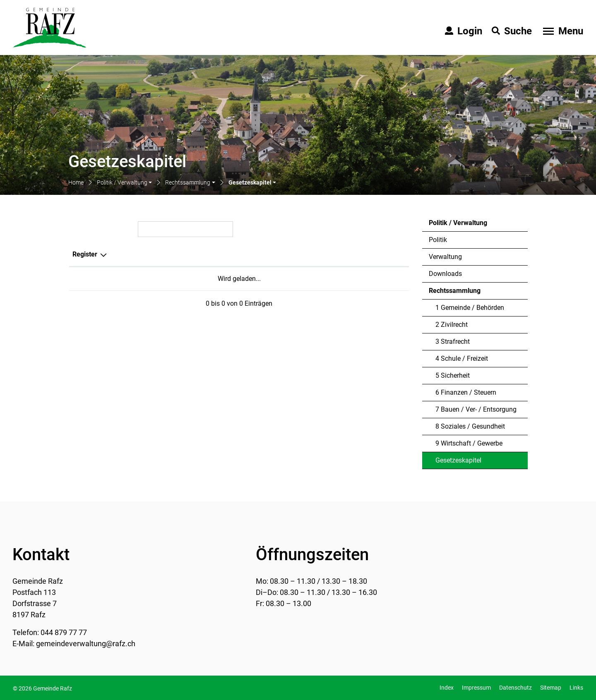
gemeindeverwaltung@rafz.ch (86, 644)
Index (447, 688)
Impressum (476, 688)
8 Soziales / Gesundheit (470, 426)
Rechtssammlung (455, 291)
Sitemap (551, 688)
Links (576, 688)
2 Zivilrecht (452, 325)
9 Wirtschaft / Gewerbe (469, 443)
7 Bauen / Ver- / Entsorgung (476, 409)
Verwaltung (445, 257)
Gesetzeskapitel (458, 463)
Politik (438, 240)
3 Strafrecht (453, 342)
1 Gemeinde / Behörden (470, 308)
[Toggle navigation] (562, 31)
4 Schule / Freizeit (462, 358)
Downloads (445, 274)
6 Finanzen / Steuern (466, 392)
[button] (124, 183)
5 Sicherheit (453, 375)
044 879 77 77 (64, 632)
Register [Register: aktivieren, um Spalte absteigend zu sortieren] (85, 254)
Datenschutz (515, 688)
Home (76, 182)
